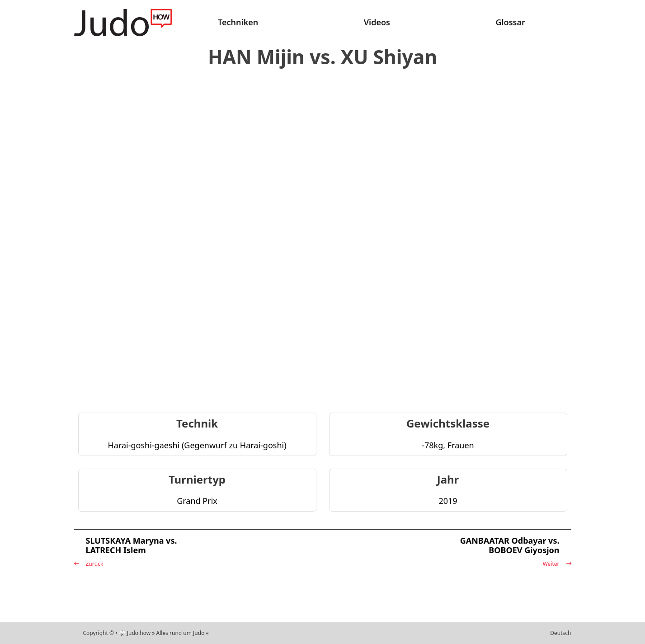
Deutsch (560, 633)
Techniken (238, 22)
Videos (377, 22)
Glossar (510, 22)
